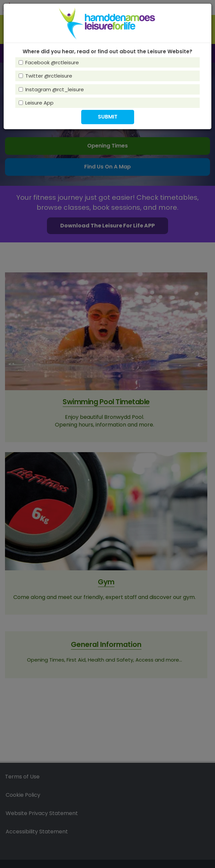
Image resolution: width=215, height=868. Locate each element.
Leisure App (36, 103)
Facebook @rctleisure (49, 62)
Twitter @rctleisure (45, 76)
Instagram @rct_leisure (51, 89)
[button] (108, 117)
